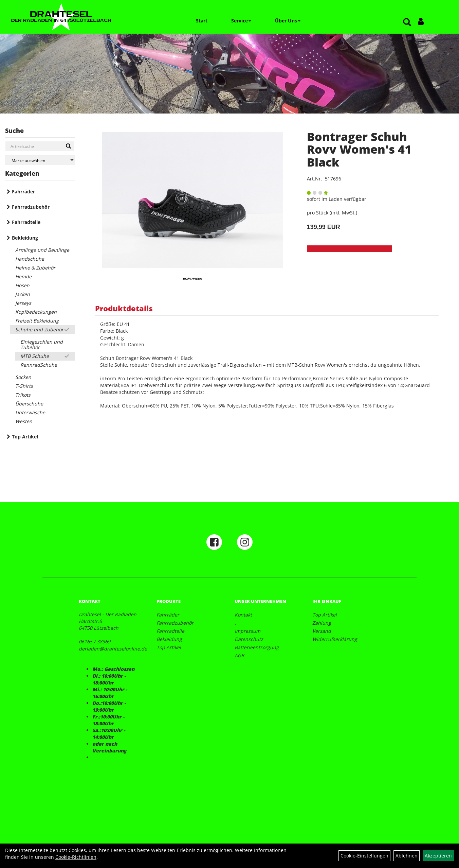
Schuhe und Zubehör (39, 329)
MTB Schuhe (35, 356)
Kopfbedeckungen (36, 312)
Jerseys (23, 303)
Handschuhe (30, 259)
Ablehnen (407, 856)
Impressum (247, 631)
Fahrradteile (26, 222)
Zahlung (322, 623)
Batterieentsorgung (257, 647)
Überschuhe (29, 404)
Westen (24, 421)
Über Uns (288, 21)
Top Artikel (25, 437)
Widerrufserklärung (335, 639)
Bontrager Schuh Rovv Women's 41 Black (359, 149)
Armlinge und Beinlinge (42, 250)
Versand (322, 631)
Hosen (22, 285)
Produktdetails (124, 308)
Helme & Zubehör (35, 268)
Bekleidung (25, 238)
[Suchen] (68, 146)
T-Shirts (24, 386)
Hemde (23, 276)
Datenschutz (249, 639)
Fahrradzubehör (31, 207)
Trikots (23, 395)
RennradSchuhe (39, 365)
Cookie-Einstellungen (364, 856)
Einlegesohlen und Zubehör (42, 344)
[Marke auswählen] (40, 160)
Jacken (23, 294)
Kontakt (243, 615)
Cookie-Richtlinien (76, 857)
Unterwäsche (30, 412)
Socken (23, 377)
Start (202, 21)
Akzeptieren (438, 856)
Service (241, 21)
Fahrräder (23, 192)
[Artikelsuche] (407, 23)
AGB (239, 655)
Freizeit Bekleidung (37, 321)
